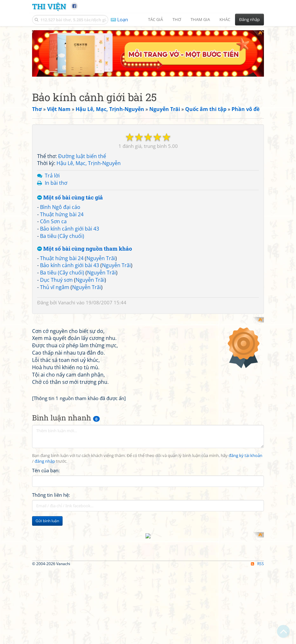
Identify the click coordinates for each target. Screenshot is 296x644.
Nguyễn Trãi (101, 258)
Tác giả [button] (155, 19)
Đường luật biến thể (82, 156)
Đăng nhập (249, 19)
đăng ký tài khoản (246, 538)
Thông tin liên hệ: (51, 577)
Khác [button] (225, 19)
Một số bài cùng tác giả (70, 198)
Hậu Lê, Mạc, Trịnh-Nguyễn (89, 163)
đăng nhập (45, 543)
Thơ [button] (177, 19)
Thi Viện (49, 6)
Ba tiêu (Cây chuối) (62, 236)
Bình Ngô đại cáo (60, 207)
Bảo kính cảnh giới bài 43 (70, 229)
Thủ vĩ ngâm (55, 287)
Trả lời (52, 176)
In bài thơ (56, 183)
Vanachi (67, 302)
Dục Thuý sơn (56, 280)
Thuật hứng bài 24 (62, 214)
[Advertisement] (148, 362)
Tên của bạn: (46, 552)
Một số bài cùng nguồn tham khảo (85, 249)
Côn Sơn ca (53, 221)
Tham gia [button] (200, 19)
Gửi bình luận (47, 602)
